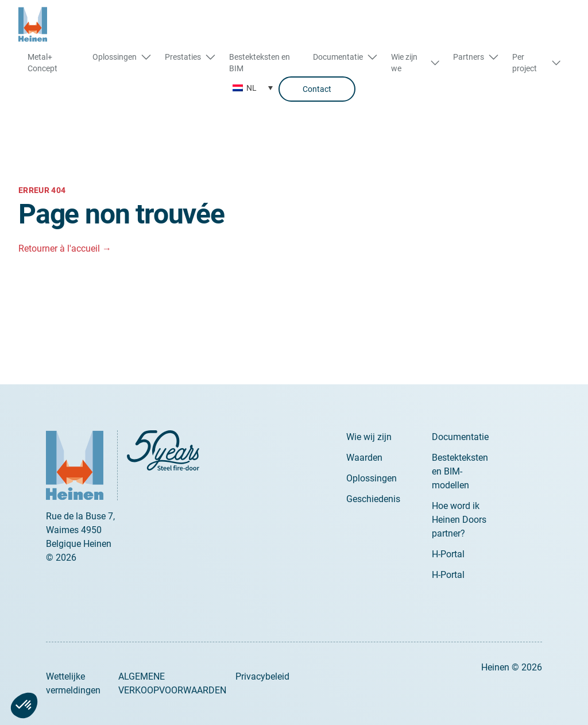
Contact (317, 89)
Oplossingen (372, 478)
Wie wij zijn (369, 437)
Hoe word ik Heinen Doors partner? (459, 520)
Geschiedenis (373, 499)
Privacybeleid (262, 676)
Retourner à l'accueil (65, 248)
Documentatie (460, 437)
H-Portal (448, 554)
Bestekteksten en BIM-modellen (460, 471)
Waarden (364, 458)
